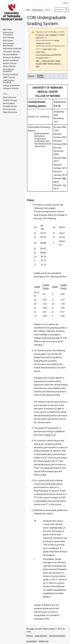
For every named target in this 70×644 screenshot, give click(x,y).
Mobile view (44, 641)
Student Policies (40, 76)
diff (38, 61)
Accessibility (32, 641)
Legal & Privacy (41, 636)
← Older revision (47, 61)
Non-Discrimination (57, 636)
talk (47, 35)
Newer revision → (55, 64)
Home (31, 76)
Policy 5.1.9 (50, 435)
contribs (53, 35)
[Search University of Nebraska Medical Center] (62, 10)
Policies (30, 636)
